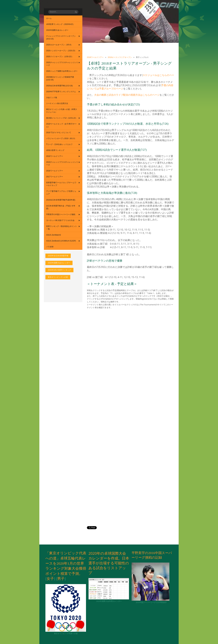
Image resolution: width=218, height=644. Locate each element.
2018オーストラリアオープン (120, 57)
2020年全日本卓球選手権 (58, 256)
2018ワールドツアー (95, 57)
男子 (61, 579)
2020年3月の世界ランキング (59, 270)
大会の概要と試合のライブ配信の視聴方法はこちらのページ (127, 95)
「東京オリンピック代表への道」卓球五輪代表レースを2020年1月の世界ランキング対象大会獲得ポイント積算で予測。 (66, 563)
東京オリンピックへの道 (58, 277)
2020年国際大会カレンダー (59, 263)
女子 (50, 579)
